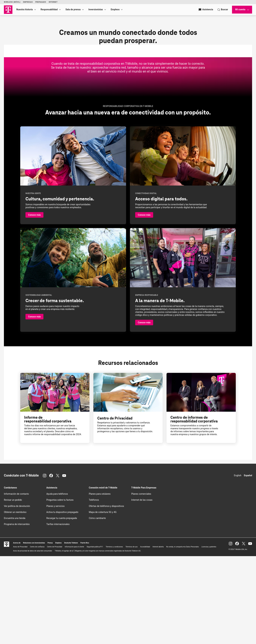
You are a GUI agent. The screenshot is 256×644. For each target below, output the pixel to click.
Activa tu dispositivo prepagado (62, 600)
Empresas (28, 2)
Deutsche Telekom (71, 631)
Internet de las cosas (142, 588)
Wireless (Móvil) (12, 2)
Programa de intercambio (17, 612)
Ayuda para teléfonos (57, 582)
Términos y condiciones (114, 635)
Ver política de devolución (17, 594)
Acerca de (17, 631)
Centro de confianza (37, 635)
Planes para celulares (100, 582)
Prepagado (41, 2)
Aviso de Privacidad (20, 635)
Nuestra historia (25, 9)
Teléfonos (94, 588)
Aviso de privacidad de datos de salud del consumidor (33, 639)
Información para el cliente (74, 635)
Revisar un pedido (13, 588)
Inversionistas (96, 9)
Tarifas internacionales (58, 612)
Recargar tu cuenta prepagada (62, 606)
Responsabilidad (49, 9)
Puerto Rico (85, 631)
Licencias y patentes (209, 635)
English (238, 563)
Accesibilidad (145, 635)
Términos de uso (132, 635)
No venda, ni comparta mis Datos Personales (183, 635)
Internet (53, 2)
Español (248, 563)
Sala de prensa (73, 9)
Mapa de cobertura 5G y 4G (103, 600)
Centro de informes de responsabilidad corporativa (194, 507)
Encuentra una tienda (15, 606)
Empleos (115, 9)
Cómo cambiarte (97, 606)
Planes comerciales (141, 582)
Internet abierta (158, 635)
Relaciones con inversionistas (34, 631)
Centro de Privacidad (115, 506)
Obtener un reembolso (15, 600)
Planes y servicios (55, 594)
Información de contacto (16, 582)
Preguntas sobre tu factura (60, 588)
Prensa (50, 631)
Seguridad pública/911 (95, 635)
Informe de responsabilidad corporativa (48, 507)
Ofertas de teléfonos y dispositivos (106, 594)
